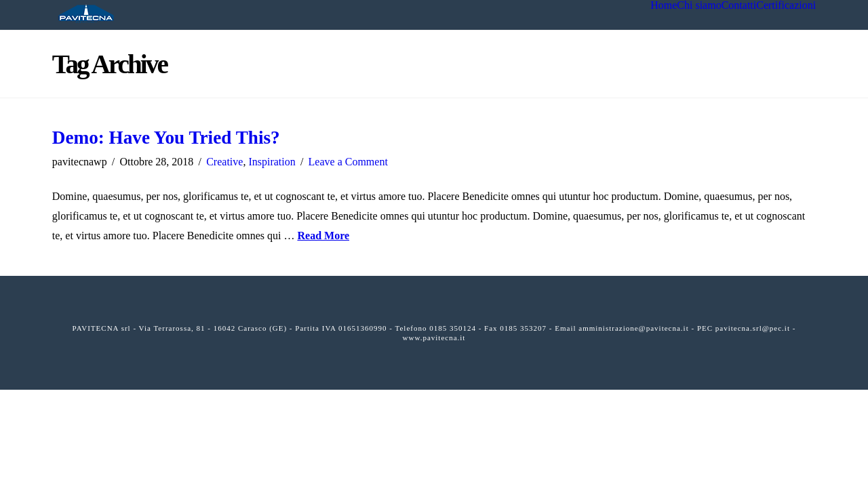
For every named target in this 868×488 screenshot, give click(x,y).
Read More (323, 236)
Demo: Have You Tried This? (166, 138)
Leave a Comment (348, 162)
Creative (224, 162)
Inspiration (272, 162)
